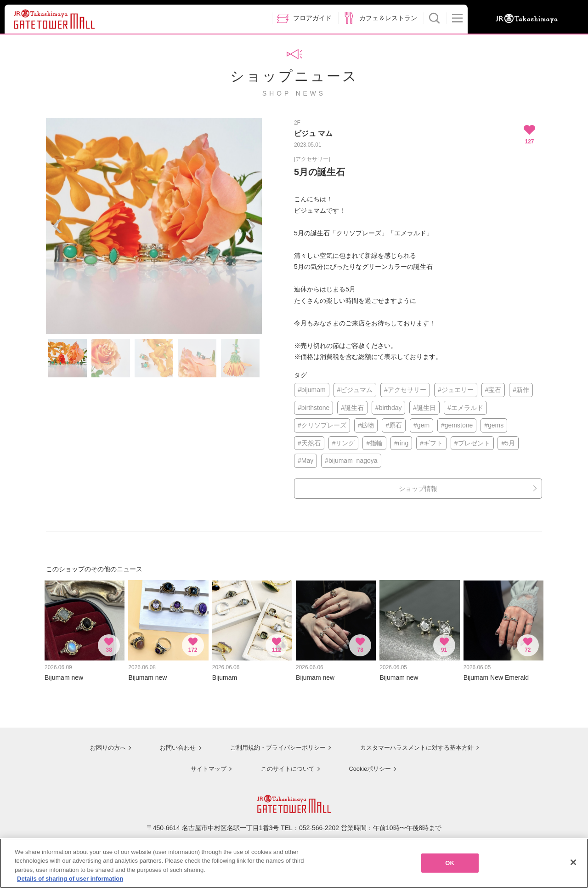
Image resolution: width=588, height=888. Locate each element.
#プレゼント (472, 443)
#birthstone (314, 408)
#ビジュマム (355, 390)
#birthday (389, 408)
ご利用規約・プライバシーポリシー (272, 743)
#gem (421, 425)
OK (450, 866)
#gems (494, 425)
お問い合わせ (170, 743)
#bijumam (312, 390)
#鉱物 (366, 425)
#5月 (508, 443)
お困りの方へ (100, 743)
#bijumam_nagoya (351, 461)
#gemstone (457, 425)
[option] (154, 226)
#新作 (521, 390)
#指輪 (374, 443)
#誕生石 (352, 408)
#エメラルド (465, 408)
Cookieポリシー (368, 763)
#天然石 (309, 443)
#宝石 (493, 390)
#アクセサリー (405, 390)
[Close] (573, 865)
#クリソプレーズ (322, 425)
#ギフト (431, 443)
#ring (401, 443)
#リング (344, 443)
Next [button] (250, 226)
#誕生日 (424, 408)
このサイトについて (285, 763)
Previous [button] (57, 226)
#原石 (394, 425)
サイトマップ (205, 763)
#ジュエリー (456, 390)
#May (305, 461)
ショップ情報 (418, 489)
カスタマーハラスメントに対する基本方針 (417, 743)
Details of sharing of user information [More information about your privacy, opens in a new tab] (70, 882)
